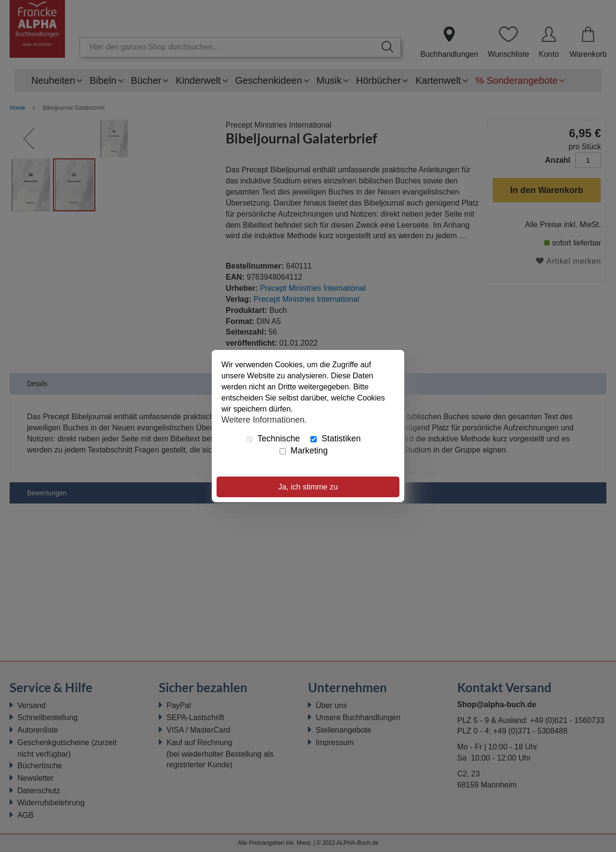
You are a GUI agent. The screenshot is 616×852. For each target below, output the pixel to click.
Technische (273, 439)
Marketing (304, 451)
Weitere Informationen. (264, 419)
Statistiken (335, 439)
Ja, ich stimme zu (308, 487)
